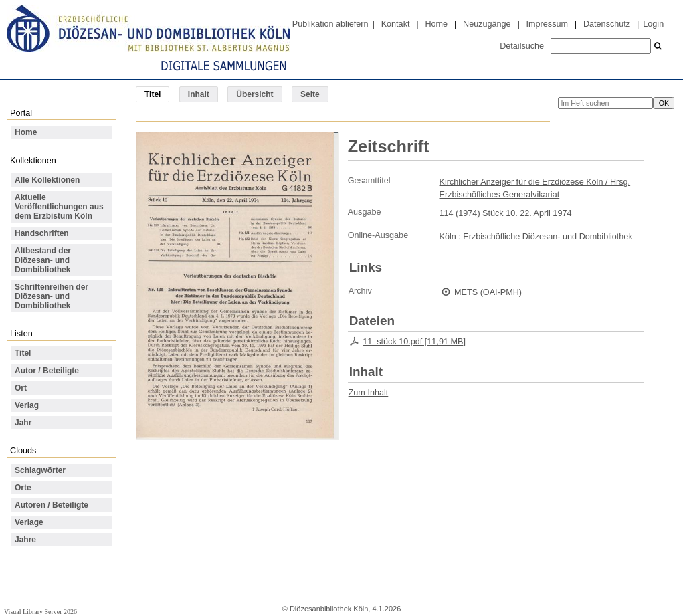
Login (653, 24)
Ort (21, 388)
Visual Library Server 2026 (40, 612)
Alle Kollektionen (47, 180)
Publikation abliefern (330, 24)
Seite (310, 94)
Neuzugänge (487, 24)
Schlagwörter (40, 470)
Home (436, 24)
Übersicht (255, 94)
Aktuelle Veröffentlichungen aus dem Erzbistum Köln (59, 207)
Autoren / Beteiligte (52, 505)
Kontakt (396, 24)
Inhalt (199, 94)
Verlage (29, 522)
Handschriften (42, 233)
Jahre (25, 540)
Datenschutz (607, 24)
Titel (23, 353)
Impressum (547, 24)
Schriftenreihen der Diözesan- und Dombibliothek (52, 296)
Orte (23, 488)
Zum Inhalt (369, 393)
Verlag (27, 405)
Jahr (23, 423)
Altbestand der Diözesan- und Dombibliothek (43, 260)
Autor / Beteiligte (47, 371)
